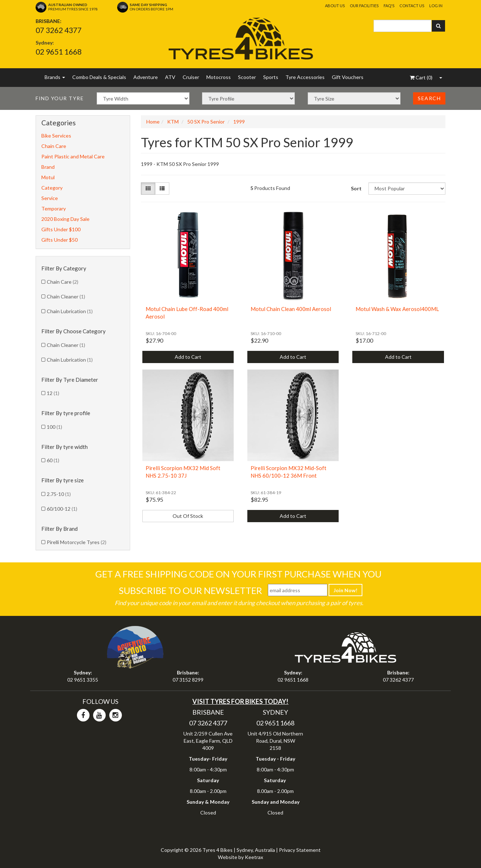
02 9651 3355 (83, 680)
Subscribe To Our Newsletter (190, 590)
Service (50, 198)
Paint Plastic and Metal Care (73, 156)
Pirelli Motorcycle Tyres (77, 542)
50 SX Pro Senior (206, 122)
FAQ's (389, 6)
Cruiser (191, 77)
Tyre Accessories (305, 77)
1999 (239, 122)
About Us (335, 6)
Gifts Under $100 (61, 229)
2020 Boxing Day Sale (65, 219)
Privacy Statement (300, 850)
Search (429, 98)
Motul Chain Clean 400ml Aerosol (291, 309)
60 (53, 460)
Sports (271, 77)
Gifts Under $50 (59, 240)
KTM (173, 122)
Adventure (146, 77)
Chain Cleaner (66, 296)
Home (153, 122)
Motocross (219, 77)
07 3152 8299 (188, 680)
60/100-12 (62, 509)
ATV (170, 77)
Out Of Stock (188, 516)
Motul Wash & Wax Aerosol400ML (397, 309)
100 (54, 427)
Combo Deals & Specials (99, 77)
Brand (48, 167)
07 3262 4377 (59, 30)
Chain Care (54, 146)
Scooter (247, 77)
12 (53, 393)
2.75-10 (59, 494)
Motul (48, 177)
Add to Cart (188, 357)
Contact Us (412, 6)
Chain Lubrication (70, 311)
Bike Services (56, 136)
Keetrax (254, 857)
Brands (55, 77)
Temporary (54, 208)
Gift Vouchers (348, 77)
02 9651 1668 (59, 52)
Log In (436, 6)
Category (52, 188)
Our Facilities (364, 6)
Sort (356, 188)
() (421, 77)
